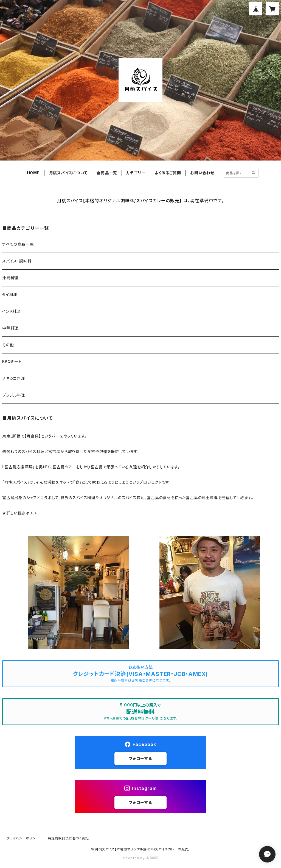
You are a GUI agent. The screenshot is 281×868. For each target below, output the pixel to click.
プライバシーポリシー (23, 838)
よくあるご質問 (168, 173)
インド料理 (11, 311)
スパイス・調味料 (17, 261)
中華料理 (10, 328)
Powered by (140, 858)
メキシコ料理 (14, 378)
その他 (8, 345)
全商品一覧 (107, 173)
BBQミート (12, 362)
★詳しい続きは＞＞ (20, 513)
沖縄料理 (10, 278)
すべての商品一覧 (18, 244)
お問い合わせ (202, 173)
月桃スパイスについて (68, 173)
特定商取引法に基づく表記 (68, 838)
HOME (33, 173)
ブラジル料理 (14, 395)
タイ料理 (10, 295)
